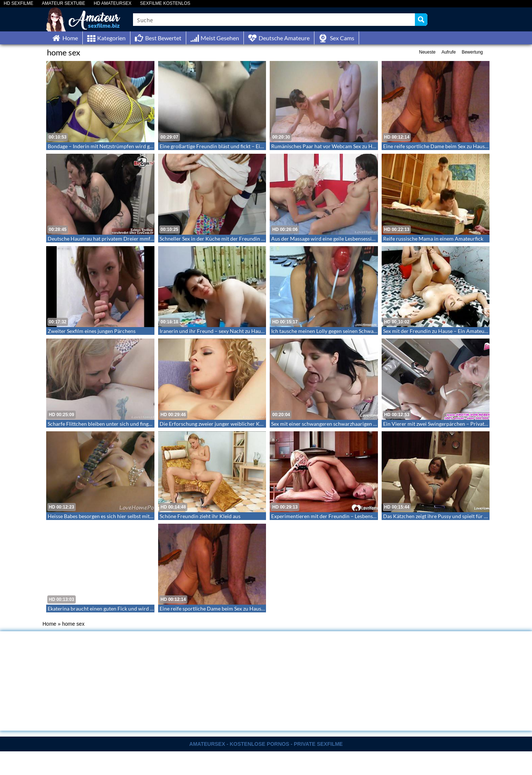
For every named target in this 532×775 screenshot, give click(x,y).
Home (49, 624)
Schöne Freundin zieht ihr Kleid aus (200, 516)
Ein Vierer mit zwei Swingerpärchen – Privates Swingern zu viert (456, 424)
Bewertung (472, 52)
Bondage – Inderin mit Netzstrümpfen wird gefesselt (107, 146)
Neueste (427, 52)
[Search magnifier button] (421, 20)
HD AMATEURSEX (113, 4)
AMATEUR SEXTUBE (63, 4)
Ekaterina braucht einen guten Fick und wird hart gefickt (112, 609)
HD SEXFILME (18, 4)
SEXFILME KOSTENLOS (165, 4)
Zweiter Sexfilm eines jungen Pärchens (92, 331)
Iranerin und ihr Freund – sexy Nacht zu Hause (213, 331)
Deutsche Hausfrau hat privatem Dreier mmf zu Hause (110, 239)
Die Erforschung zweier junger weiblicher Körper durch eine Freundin (240, 424)
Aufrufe (449, 52)
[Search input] (274, 20)
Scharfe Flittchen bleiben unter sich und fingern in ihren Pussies (120, 424)
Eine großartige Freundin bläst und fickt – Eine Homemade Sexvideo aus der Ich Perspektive (264, 146)
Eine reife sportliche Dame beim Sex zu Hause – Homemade (451, 146)
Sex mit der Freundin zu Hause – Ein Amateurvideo (441, 331)
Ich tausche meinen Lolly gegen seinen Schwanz (325, 331)
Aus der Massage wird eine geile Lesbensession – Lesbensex (339, 239)
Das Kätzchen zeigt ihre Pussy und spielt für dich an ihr (446, 516)
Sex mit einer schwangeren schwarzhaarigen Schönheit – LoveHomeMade (355, 424)
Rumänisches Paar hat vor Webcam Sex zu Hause (327, 146)
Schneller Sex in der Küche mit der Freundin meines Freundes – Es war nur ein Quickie (258, 239)
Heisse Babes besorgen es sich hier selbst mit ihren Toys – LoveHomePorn (132, 516)
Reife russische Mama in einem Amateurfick (433, 239)
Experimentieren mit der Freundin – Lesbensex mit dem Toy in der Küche (354, 516)
